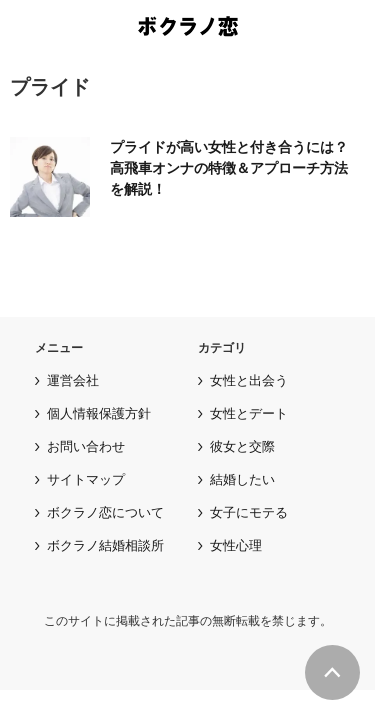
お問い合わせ (86, 446)
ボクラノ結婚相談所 (105, 545)
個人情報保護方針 (99, 413)
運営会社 (73, 380)
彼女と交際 (242, 446)
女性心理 (236, 545)
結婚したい (242, 479)
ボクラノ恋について (105, 512)
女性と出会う (249, 380)
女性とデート (249, 413)
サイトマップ (86, 479)
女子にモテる (249, 512)
